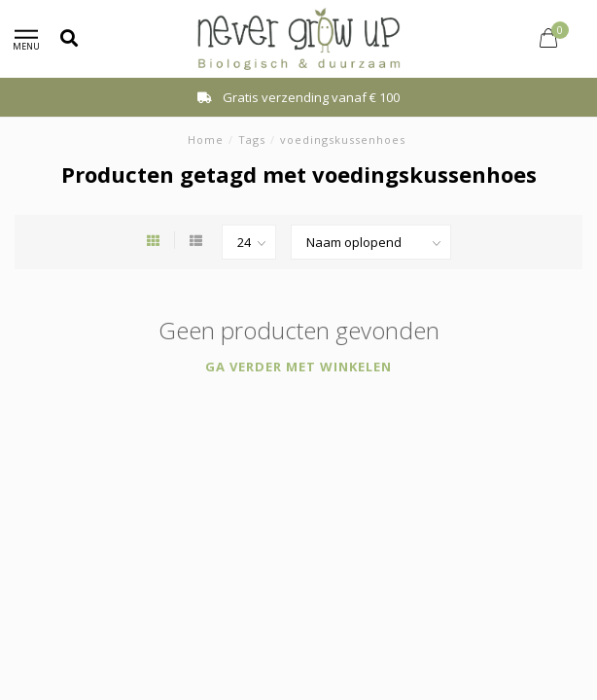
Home (206, 140)
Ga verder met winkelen (298, 367)
